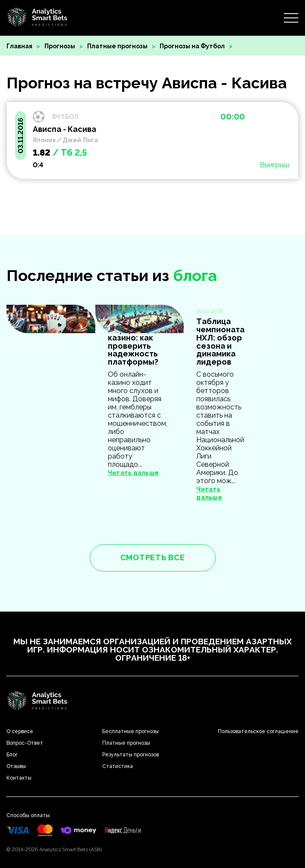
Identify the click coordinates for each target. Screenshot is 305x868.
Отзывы (16, 766)
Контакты (19, 778)
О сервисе (20, 731)
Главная (19, 46)
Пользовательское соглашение (258, 731)
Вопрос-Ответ (25, 743)
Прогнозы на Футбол (192, 46)
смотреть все (153, 557)
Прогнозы (60, 46)
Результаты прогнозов (130, 755)
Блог (12, 755)
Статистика (118, 766)
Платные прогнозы (117, 46)
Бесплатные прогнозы (130, 731)
